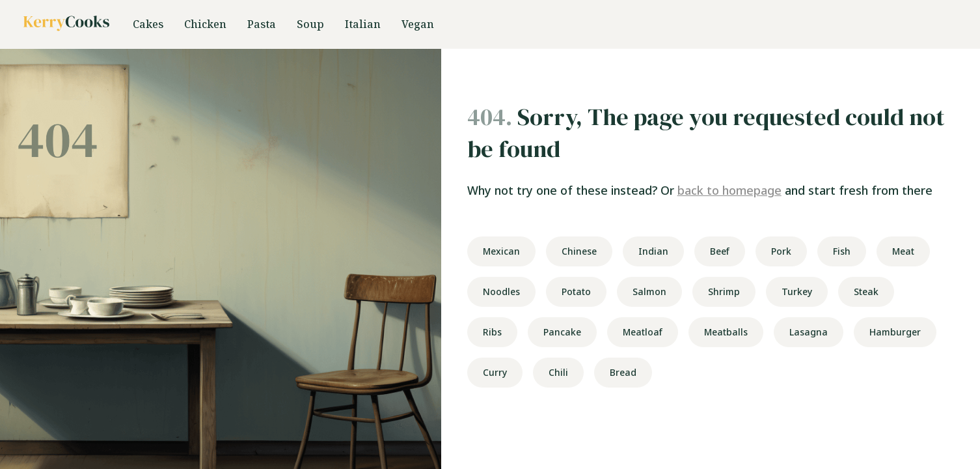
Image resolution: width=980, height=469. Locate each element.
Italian (363, 24)
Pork (781, 251)
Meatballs (726, 332)
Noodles (501, 291)
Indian (653, 251)
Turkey (797, 291)
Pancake (562, 332)
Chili (558, 372)
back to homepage (729, 190)
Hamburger (895, 332)
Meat (903, 251)
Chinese (579, 251)
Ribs (492, 332)
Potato (576, 291)
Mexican (501, 251)
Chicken (205, 24)
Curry (495, 372)
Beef (720, 251)
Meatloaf (643, 332)
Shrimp (724, 291)
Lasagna (809, 332)
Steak (866, 291)
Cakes (148, 24)
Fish (842, 251)
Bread (623, 372)
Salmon (649, 291)
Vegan (418, 24)
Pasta (262, 24)
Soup (310, 24)
